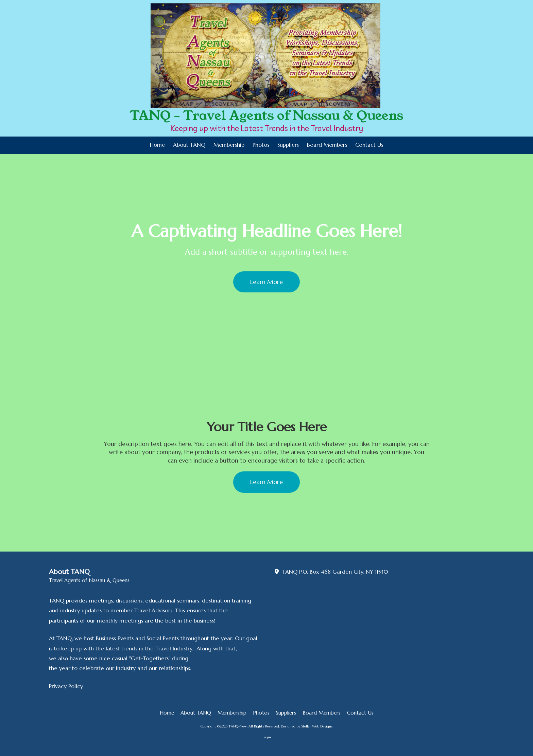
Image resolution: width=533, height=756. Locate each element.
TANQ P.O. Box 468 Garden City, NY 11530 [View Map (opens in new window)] (335, 572)
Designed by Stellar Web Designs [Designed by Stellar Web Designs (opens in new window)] (307, 726)
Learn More (266, 282)
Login (267, 737)
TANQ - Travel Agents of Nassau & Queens (267, 116)
